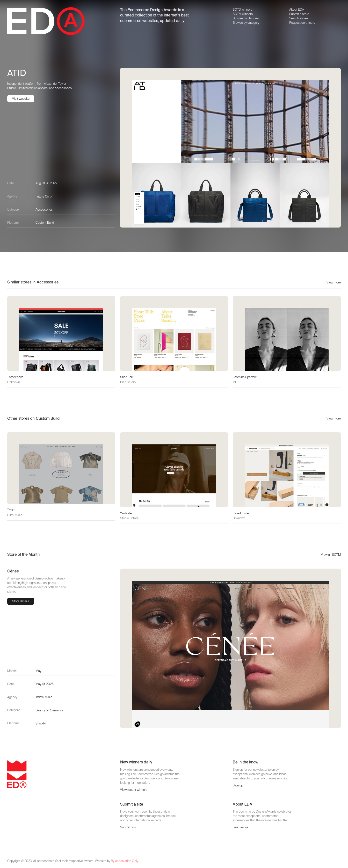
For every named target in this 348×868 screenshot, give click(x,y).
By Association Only (124, 861)
